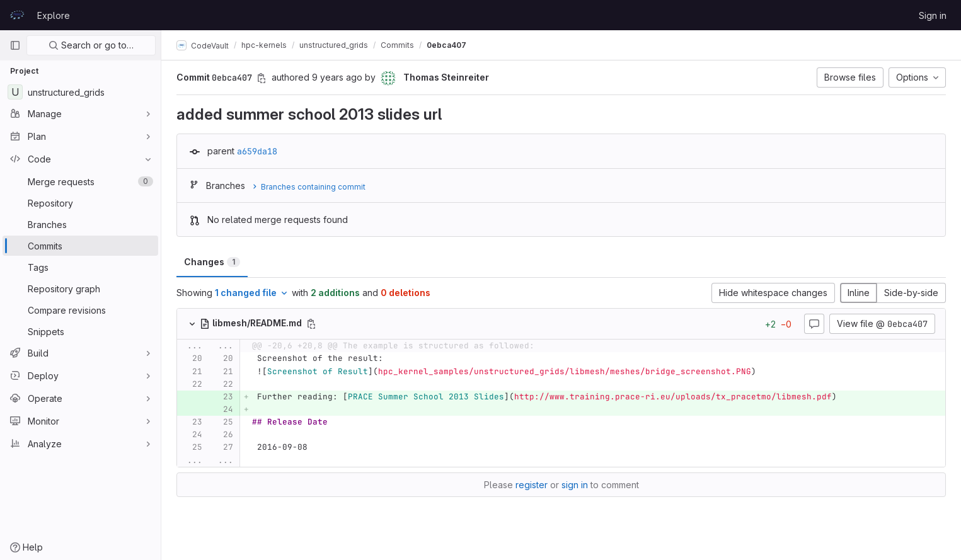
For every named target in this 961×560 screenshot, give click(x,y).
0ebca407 (446, 45)
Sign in (933, 15)
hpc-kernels (264, 45)
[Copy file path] (311, 324)
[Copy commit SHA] (262, 78)
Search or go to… (91, 45)
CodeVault (203, 45)
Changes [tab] (212, 262)
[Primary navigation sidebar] (15, 45)
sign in (575, 485)
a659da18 (257, 151)
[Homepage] (17, 15)
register (532, 485)
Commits (397, 45)
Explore (54, 15)
